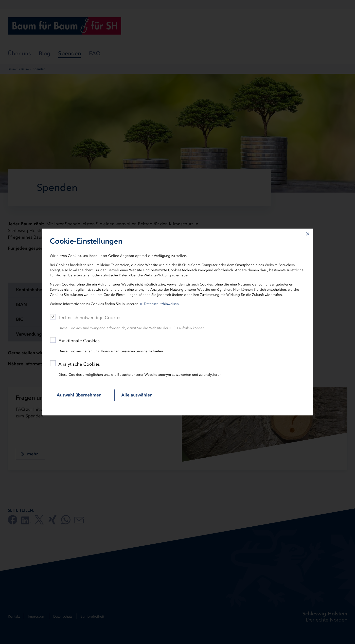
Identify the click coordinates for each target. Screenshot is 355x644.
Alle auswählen (137, 395)
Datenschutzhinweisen (161, 304)
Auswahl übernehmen (79, 395)
